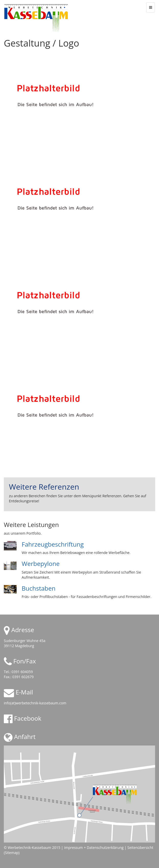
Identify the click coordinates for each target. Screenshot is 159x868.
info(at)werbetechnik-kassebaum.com (35, 703)
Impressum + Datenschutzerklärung (94, 848)
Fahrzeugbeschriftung (53, 544)
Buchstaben (39, 588)
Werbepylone (41, 564)
